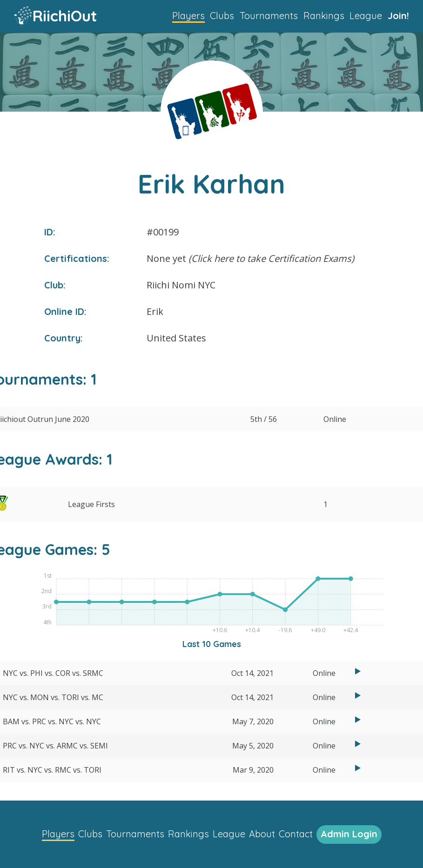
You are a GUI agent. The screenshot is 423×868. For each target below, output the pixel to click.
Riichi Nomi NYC (181, 285)
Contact (296, 834)
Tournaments (269, 16)
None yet (250, 258)
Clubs (222, 16)
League (366, 16)
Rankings (324, 16)
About (262, 834)
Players (188, 16)
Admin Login (349, 834)
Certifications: (77, 258)
